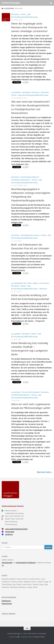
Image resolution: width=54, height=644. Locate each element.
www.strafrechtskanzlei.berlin (15, 529)
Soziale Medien (9, 614)
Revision (15, 14)
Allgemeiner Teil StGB (21, 283)
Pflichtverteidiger (31, 392)
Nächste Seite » (45, 472)
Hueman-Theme (39, 637)
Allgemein (16, 92)
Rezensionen (7, 604)
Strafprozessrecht (30, 177)
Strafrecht (7, 534)
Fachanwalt (8, 532)
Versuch (43, 289)
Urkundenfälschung (30, 235)
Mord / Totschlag (41, 283)
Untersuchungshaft (21, 180)
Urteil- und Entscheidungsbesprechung (30, 95)
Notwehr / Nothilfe (31, 92)
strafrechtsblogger (11, 3)
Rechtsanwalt (7, 563)
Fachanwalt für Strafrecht (26, 563)
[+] (3, 565)
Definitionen (6, 601)
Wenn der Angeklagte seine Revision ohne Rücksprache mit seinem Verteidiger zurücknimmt (29, 27)
